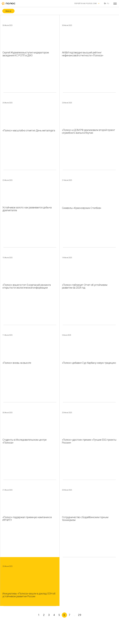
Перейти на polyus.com (86, 3)
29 (80, 615)
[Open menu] (115, 3)
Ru (108, 3)
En (105, 3)
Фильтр (8, 11)
